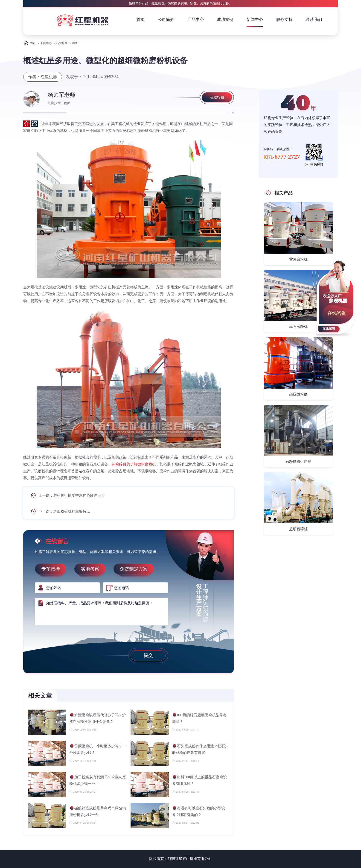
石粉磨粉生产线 (298, 462)
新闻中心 (255, 20)
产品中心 (196, 20)
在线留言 (329, 329)
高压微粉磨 (298, 394)
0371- (282, 157)
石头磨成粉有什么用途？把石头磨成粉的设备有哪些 (200, 749)
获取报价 (217, 97)
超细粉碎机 (298, 529)
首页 (141, 20)
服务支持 (284, 20)
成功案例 (225, 20)
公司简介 (166, 20)
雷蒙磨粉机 (298, 259)
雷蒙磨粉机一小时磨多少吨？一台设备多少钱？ (98, 749)
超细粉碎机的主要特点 (72, 511)
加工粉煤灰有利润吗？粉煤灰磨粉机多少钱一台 (98, 780)
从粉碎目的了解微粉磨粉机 (134, 464)
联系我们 (314, 20)
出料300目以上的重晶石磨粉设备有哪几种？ (199, 780)
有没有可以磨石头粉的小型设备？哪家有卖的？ (198, 811)
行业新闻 (62, 43)
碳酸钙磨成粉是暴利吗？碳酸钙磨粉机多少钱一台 (98, 811)
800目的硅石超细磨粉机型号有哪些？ (199, 718)
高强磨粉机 (298, 327)
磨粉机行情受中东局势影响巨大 (79, 495)
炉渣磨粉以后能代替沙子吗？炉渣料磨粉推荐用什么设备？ (98, 718)
